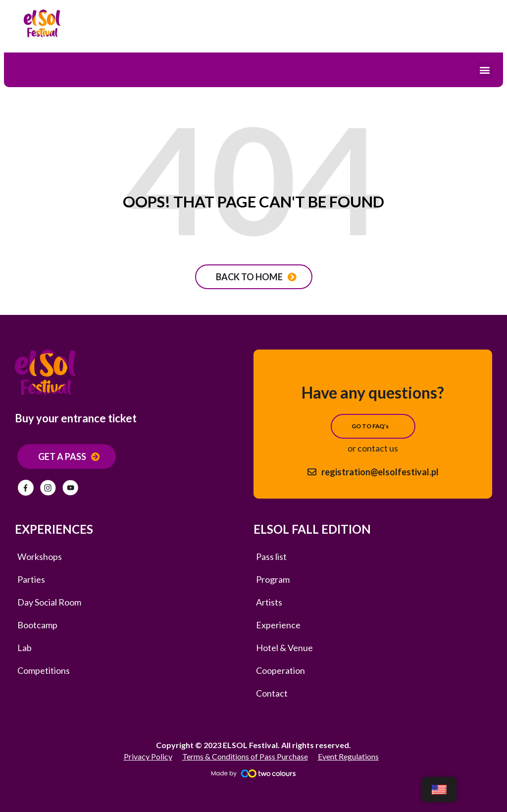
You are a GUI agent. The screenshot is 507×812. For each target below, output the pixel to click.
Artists (269, 602)
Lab (25, 648)
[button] (485, 70)
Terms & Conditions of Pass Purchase (245, 756)
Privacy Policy (148, 756)
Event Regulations (348, 756)
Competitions (44, 670)
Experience (278, 625)
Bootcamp (37, 625)
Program (273, 579)
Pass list (271, 557)
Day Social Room (49, 602)
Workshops (40, 557)
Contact (272, 693)
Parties (31, 579)
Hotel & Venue (284, 648)
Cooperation (280, 670)
